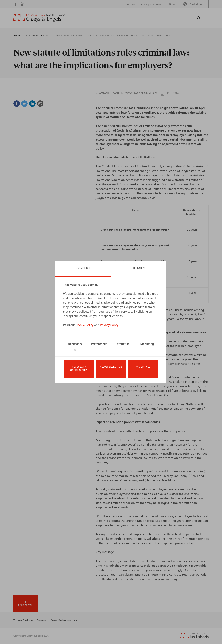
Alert (77, 620)
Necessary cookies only (79, 369)
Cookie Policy (84, 325)
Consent (83, 268)
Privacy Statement (152, 5)
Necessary (75, 344)
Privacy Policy (109, 325)
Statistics (123, 344)
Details (139, 268)
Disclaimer (42, 620)
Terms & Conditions (23, 620)
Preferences (99, 344)
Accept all (143, 367)
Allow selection (111, 367)
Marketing (147, 344)
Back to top (26, 605)
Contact (130, 5)
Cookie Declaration (61, 620)
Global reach (198, 4)
